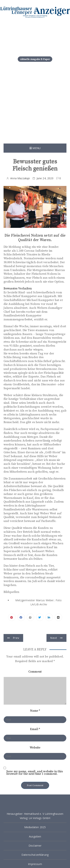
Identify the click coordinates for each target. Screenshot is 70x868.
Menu (35, 148)
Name (35, 711)
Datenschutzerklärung (35, 855)
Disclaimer (35, 846)
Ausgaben (35, 836)
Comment (35, 672)
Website (35, 748)
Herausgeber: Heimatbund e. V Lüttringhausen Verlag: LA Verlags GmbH (35, 816)
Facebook (21, 617)
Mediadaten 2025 (35, 827)
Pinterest (12, 617)
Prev (16, 638)
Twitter (40, 617)
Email (35, 729)
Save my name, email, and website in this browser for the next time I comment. (35, 773)
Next (54, 638)
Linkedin (49, 617)
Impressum (35, 864)
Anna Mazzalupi (20, 178)
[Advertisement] (35, 107)
